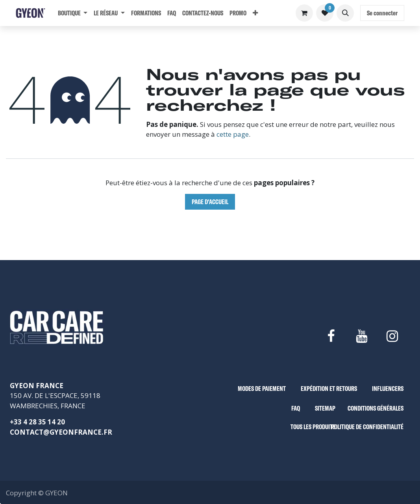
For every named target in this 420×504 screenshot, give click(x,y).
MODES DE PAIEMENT (262, 388)
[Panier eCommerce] (304, 13)
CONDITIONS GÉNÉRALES (376, 408)
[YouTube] (361, 336)
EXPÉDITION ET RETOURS (329, 388)
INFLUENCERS (388, 388)
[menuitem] (73, 13)
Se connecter (382, 13)
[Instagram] (392, 336)
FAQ (296, 408)
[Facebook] (331, 336)
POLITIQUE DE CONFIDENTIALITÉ (367, 427)
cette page (233, 134)
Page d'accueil (210, 202)
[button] (345, 13)
